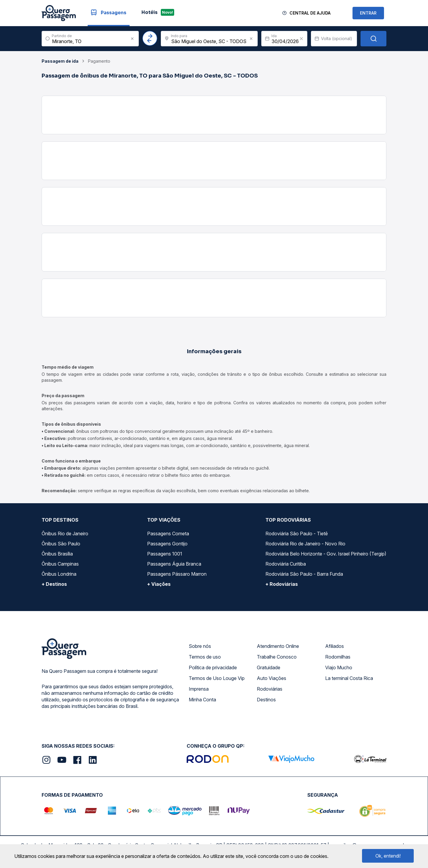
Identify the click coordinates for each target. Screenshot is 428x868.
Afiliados (335, 646)
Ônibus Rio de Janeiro (65, 534)
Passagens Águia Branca (174, 564)
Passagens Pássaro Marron (177, 574)
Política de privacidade (213, 667)
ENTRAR (368, 13)
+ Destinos (54, 584)
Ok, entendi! (388, 856)
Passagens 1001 (165, 554)
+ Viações (159, 584)
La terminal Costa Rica (349, 678)
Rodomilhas (338, 657)
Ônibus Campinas (60, 564)
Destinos (266, 700)
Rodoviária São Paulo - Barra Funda (304, 574)
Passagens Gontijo (167, 544)
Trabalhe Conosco (277, 657)
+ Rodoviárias (282, 584)
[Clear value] (301, 39)
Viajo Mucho (339, 667)
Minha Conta (202, 700)
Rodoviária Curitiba (286, 564)
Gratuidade (269, 667)
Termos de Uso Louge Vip (217, 678)
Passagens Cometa (168, 534)
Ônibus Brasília (57, 554)
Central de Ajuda (310, 13)
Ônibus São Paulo (61, 544)
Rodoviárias (270, 689)
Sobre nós (200, 646)
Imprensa (199, 689)
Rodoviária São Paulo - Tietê (297, 534)
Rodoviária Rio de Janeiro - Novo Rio (305, 544)
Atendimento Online (278, 646)
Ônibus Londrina (59, 574)
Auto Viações (272, 678)
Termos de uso (205, 657)
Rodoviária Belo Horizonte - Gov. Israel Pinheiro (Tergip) (326, 554)
